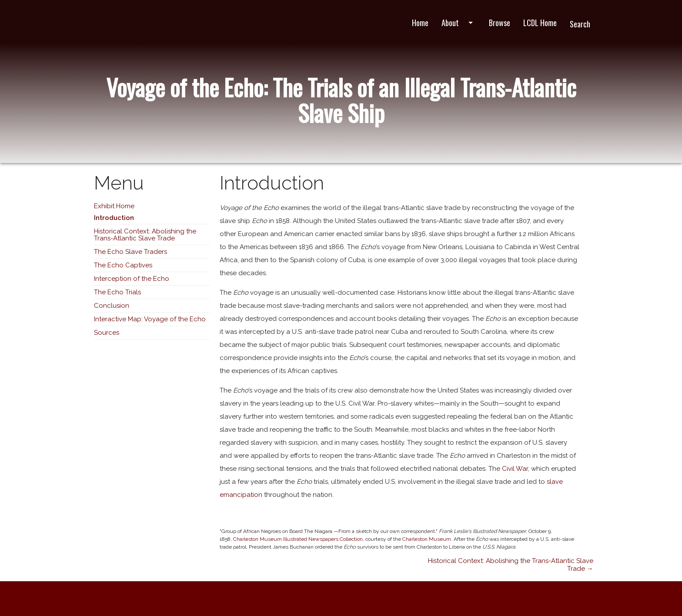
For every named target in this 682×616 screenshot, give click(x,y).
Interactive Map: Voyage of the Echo (150, 319)
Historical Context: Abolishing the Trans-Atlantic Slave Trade (145, 235)
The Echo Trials (117, 292)
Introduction (114, 218)
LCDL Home (540, 23)
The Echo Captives (123, 265)
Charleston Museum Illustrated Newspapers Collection (298, 539)
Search (580, 24)
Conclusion (112, 306)
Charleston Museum (427, 539)
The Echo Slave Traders (130, 252)
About (459, 23)
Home (420, 23)
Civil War (515, 469)
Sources (107, 333)
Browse (500, 23)
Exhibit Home (114, 206)
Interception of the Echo (132, 279)
